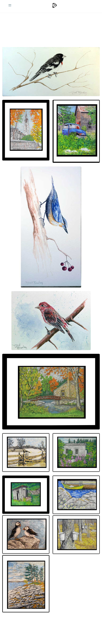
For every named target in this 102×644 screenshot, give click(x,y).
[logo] (54, 5)
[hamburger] (10, 5)
